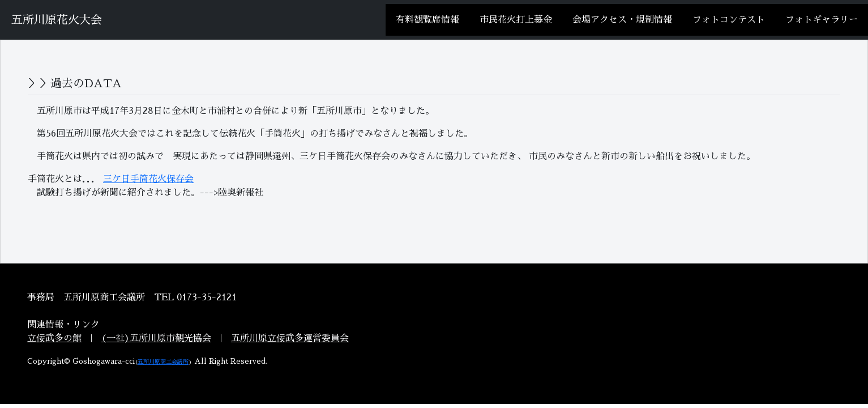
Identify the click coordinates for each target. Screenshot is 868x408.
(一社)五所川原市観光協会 (156, 338)
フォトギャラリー (822, 20)
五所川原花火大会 (57, 20)
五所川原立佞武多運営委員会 (290, 338)
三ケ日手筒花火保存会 (148, 179)
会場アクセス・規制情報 (622, 20)
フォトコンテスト (729, 20)
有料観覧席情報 (427, 20)
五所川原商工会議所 (163, 362)
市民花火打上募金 (516, 20)
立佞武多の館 (54, 338)
